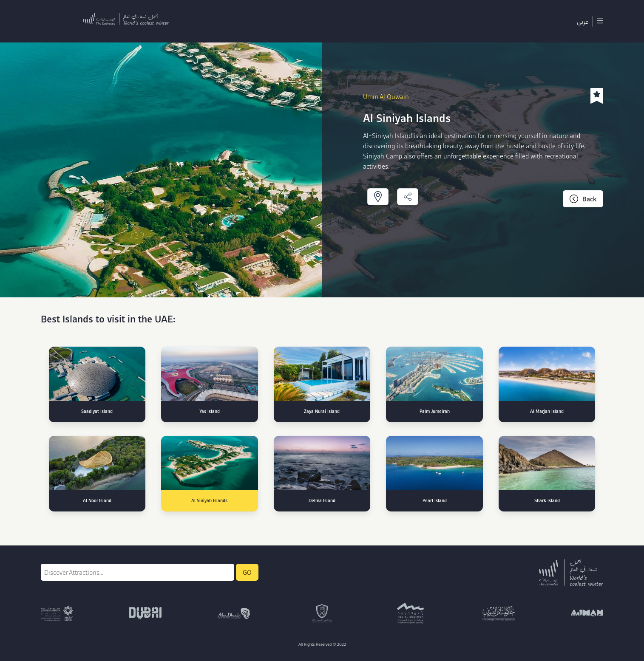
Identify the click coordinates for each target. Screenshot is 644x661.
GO (247, 572)
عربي (583, 21)
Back (583, 199)
